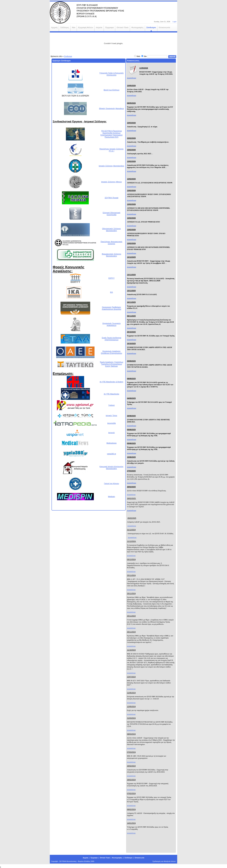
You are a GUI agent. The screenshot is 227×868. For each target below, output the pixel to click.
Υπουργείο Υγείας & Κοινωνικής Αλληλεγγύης (112, 74)
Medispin (111, 497)
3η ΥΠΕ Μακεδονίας (111, 394)
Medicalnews (112, 443)
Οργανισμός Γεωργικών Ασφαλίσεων (111, 324)
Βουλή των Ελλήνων (112, 90)
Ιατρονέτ (112, 433)
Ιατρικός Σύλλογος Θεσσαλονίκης (111, 166)
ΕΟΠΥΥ (111, 278)
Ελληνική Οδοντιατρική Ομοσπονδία (112, 214)
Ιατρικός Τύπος (112, 416)
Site (145, 56)
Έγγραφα (94, 858)
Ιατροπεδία (111, 423)
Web (138, 56)
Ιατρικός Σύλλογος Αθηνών (111, 182)
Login (175, 22)
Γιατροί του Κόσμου (112, 484)
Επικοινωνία (139, 858)
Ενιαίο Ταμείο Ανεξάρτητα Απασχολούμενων (111, 339)
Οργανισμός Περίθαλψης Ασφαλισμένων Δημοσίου (111, 308)
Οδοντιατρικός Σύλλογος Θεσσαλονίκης (111, 230)
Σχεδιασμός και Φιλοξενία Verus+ (164, 861)
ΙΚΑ (112, 292)
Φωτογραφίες (117, 858)
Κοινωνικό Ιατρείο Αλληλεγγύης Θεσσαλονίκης (112, 468)
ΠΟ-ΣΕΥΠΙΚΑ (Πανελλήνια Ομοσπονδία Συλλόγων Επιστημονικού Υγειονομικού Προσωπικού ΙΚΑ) (111, 134)
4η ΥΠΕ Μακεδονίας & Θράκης (111, 382)
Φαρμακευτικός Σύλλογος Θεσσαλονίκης (112, 255)
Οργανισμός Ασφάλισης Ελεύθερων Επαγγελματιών (112, 352)
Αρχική (85, 858)
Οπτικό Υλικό (105, 858)
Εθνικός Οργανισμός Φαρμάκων (112, 109)
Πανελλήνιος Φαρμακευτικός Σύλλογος (112, 243)
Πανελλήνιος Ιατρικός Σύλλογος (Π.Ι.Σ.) (112, 150)
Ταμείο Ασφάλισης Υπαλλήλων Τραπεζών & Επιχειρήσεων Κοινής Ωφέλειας (111, 364)
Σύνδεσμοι (68, 56)
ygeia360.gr (112, 454)
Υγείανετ (111, 405)
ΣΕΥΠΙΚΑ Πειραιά (111, 198)
